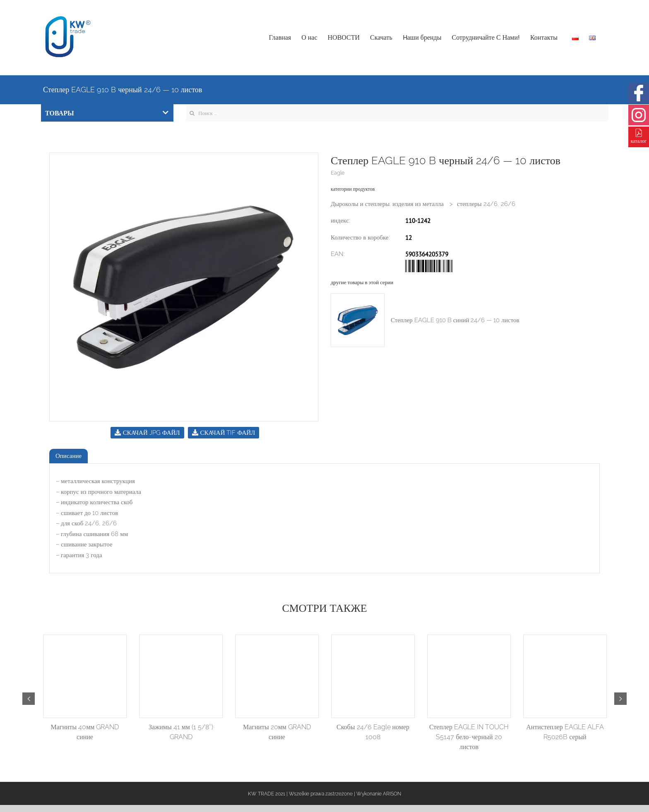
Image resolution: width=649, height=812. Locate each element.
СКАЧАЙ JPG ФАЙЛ (147, 433)
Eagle (338, 173)
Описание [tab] (69, 456)
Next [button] (620, 699)
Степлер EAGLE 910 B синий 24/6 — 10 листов (455, 320)
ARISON (392, 794)
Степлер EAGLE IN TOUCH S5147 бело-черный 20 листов (469, 737)
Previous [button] (29, 699)
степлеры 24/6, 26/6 (486, 204)
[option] (184, 287)
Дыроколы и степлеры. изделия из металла (387, 204)
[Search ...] (397, 113)
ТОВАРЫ (107, 113)
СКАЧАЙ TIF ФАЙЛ (224, 433)
